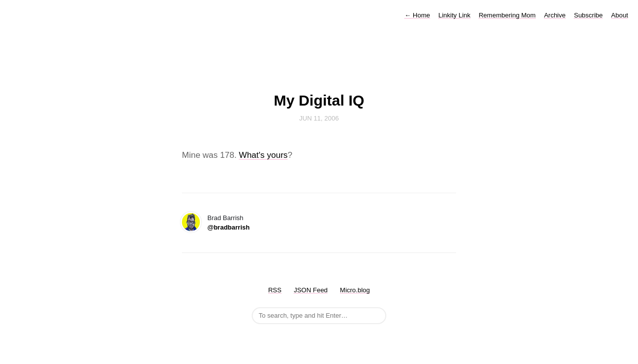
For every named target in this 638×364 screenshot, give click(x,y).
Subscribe (588, 15)
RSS (275, 290)
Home (417, 15)
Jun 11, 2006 (319, 118)
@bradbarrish (229, 227)
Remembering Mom (507, 15)
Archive (555, 15)
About (620, 15)
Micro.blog (355, 290)
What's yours (263, 155)
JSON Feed (311, 290)
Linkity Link (454, 15)
